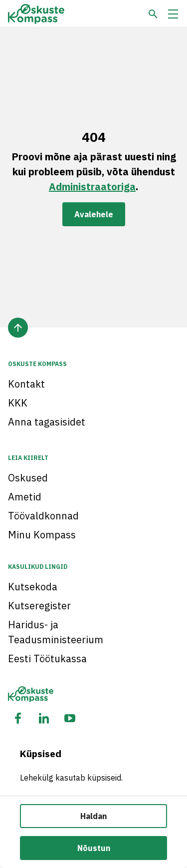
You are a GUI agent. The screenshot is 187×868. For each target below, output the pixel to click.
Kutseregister (39, 606)
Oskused (28, 478)
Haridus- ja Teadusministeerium (56, 632)
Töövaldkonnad (43, 516)
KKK (18, 403)
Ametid (25, 497)
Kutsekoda (33, 587)
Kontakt (26, 384)
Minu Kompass (42, 535)
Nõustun (94, 848)
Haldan (93, 816)
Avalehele (94, 214)
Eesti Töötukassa (47, 658)
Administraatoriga (92, 187)
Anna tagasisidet (47, 422)
